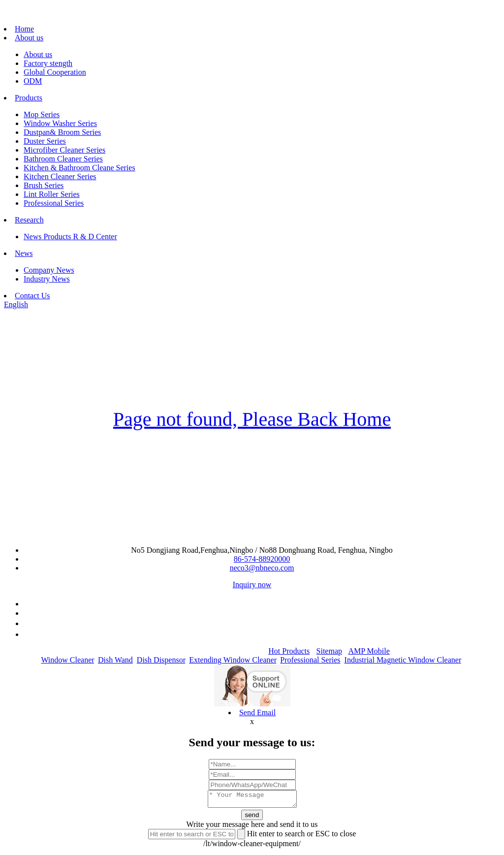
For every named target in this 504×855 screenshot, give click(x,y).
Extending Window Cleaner (233, 660)
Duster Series (45, 141)
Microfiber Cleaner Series (64, 150)
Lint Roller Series (52, 194)
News (24, 253)
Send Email (257, 712)
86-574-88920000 (262, 559)
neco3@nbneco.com (262, 568)
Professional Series (54, 203)
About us (29, 38)
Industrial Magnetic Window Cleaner (403, 660)
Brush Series (44, 185)
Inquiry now (252, 585)
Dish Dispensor (161, 660)
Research (29, 220)
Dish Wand (115, 660)
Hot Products (289, 651)
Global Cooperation (55, 72)
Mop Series (42, 114)
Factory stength (48, 63)
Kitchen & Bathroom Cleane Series (79, 168)
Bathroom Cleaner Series (63, 159)
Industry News (47, 279)
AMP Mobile (369, 651)
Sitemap (329, 651)
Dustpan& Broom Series (62, 132)
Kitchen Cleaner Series (60, 176)
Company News (49, 270)
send (252, 818)
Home (24, 29)
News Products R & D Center (70, 237)
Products (29, 98)
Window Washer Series (60, 123)
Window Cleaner (67, 660)
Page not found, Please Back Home (252, 419)
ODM (33, 81)
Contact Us (32, 296)
